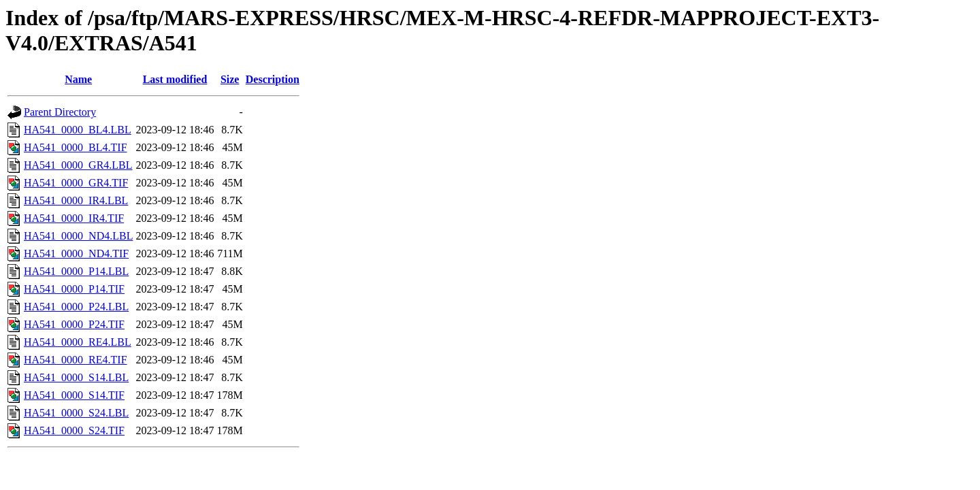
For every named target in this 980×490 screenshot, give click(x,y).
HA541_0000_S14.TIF (74, 395)
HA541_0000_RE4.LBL (78, 342)
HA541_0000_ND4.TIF (76, 254)
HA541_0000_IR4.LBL (76, 200)
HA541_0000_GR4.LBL (78, 165)
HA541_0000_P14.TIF (74, 289)
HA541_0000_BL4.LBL (78, 130)
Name (78, 79)
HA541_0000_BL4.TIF (76, 147)
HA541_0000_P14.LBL (76, 271)
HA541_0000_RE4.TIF (76, 360)
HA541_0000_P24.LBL (76, 307)
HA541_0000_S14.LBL (76, 377)
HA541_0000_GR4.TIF (76, 183)
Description (273, 79)
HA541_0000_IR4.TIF (74, 218)
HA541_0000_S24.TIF (74, 430)
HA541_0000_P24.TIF (74, 324)
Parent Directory (60, 112)
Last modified (175, 79)
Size (230, 79)
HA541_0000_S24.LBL (76, 413)
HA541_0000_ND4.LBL (78, 236)
